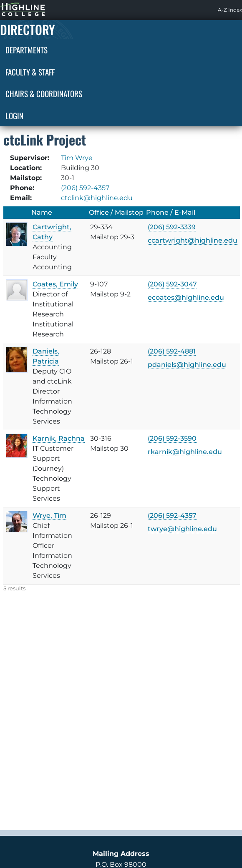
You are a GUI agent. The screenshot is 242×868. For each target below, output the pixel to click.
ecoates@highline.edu (186, 297)
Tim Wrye (77, 158)
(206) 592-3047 (172, 284)
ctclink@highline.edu (97, 198)
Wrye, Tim (49, 516)
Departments (26, 50)
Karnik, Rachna (59, 438)
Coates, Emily (55, 284)
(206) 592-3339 (172, 227)
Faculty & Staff (30, 72)
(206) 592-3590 (172, 438)
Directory (28, 29)
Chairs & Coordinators (44, 93)
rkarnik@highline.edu (185, 452)
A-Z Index (230, 10)
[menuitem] (230, 10)
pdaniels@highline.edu (187, 365)
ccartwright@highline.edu (193, 240)
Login (14, 115)
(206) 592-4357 (85, 188)
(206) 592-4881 (172, 351)
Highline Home (14, 10)
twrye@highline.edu (182, 529)
